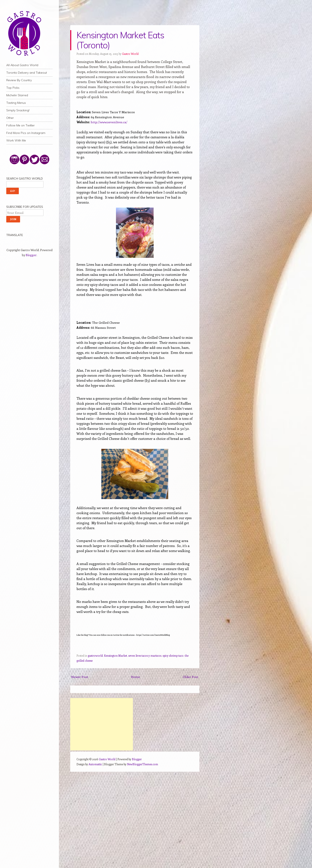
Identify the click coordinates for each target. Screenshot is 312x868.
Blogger (31, 255)
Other (10, 118)
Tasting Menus (16, 103)
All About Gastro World (22, 65)
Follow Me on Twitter (20, 125)
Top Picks (13, 88)
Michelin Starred (17, 95)
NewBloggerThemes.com (143, 764)
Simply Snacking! (18, 110)
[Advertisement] (102, 724)
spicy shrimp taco (173, 655)
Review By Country (19, 80)
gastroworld (95, 655)
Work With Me (16, 140)
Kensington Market (116, 655)
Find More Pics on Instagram (26, 133)
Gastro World (130, 54)
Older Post (191, 677)
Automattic (95, 764)
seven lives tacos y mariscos (145, 655)
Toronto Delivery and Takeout (27, 73)
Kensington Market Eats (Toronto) (120, 40)
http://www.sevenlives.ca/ (109, 122)
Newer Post (80, 677)
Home (136, 677)
